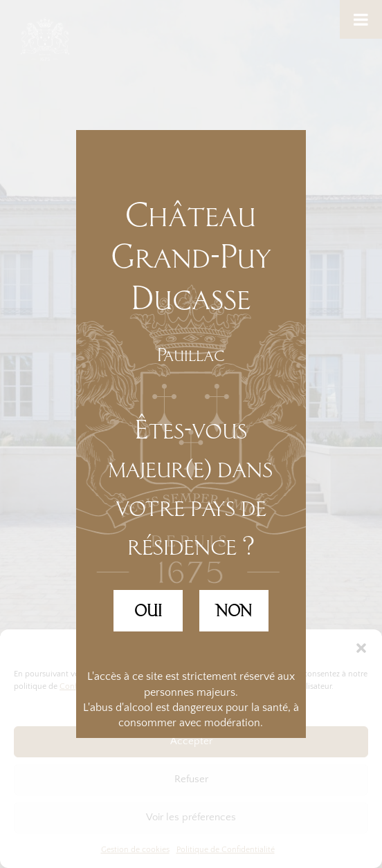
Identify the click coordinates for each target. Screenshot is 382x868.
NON (234, 611)
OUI (148, 611)
